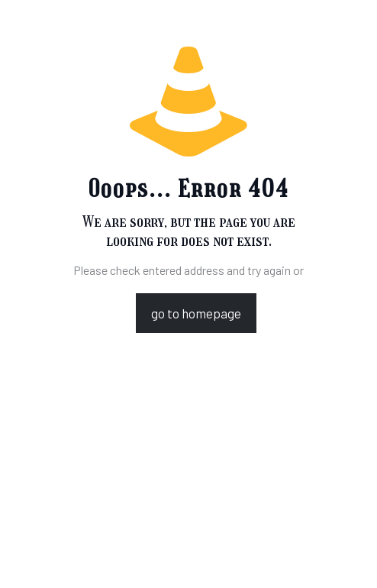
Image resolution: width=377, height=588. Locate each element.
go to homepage (196, 313)
